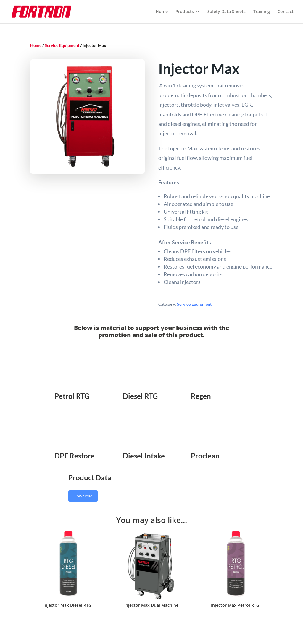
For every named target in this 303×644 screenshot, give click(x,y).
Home (162, 12)
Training (262, 12)
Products (185, 12)
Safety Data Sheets (227, 12)
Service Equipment (62, 45)
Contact (286, 12)
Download (83, 496)
